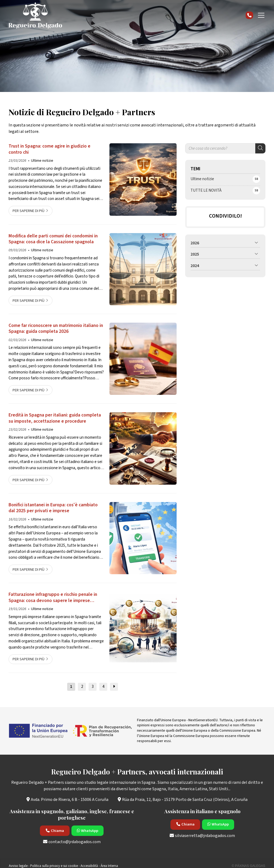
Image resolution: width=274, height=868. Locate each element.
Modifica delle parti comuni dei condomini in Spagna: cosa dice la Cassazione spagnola (53, 239)
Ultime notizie (42, 161)
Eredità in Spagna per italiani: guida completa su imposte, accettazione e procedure (55, 418)
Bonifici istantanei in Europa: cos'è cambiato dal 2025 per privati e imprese (53, 508)
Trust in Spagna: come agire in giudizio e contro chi (50, 149)
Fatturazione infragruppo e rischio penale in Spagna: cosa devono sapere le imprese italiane (53, 598)
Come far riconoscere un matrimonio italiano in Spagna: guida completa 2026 (56, 329)
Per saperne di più (28, 211)
